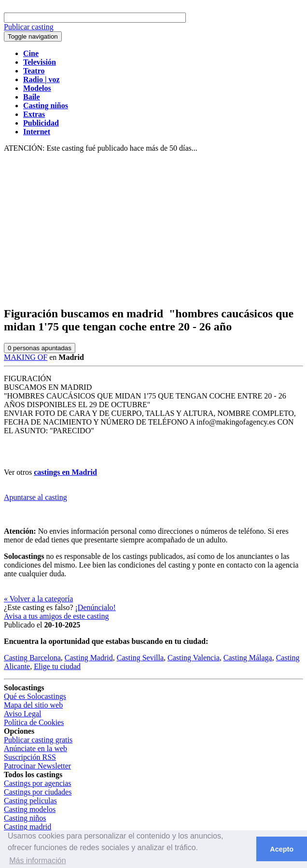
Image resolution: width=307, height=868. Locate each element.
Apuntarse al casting (35, 497)
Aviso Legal (22, 714)
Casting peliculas (30, 801)
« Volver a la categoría (38, 599)
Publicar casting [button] (29, 27)
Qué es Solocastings (35, 696)
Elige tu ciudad (57, 666)
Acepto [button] (282, 849)
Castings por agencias (38, 783)
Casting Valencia (194, 658)
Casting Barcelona (32, 658)
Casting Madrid (89, 658)
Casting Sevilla (140, 658)
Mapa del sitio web (33, 705)
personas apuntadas (40, 348)
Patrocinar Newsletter (37, 766)
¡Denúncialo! (96, 607)
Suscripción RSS (30, 757)
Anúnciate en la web (35, 748)
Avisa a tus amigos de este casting (56, 616)
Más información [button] (37, 861)
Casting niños (25, 818)
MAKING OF (26, 357)
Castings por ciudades (38, 792)
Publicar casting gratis (38, 740)
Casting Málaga (248, 658)
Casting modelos (30, 809)
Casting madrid (28, 827)
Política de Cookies (34, 722)
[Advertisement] (153, 230)
